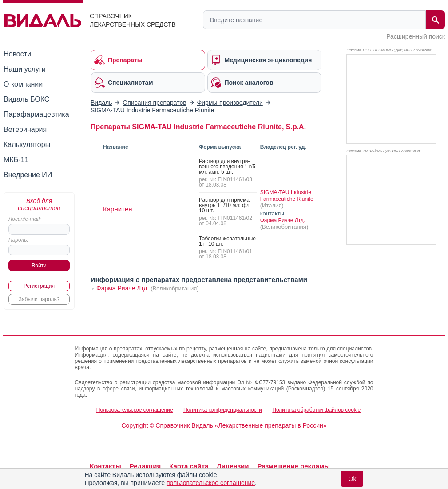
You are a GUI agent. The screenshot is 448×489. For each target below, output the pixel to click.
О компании (23, 84)
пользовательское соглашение (211, 483)
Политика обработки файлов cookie (316, 410)
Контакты (105, 466)
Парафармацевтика (36, 114)
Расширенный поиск (416, 36)
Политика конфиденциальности (223, 410)
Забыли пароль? (39, 299)
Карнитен (117, 209)
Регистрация (39, 286)
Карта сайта (189, 466)
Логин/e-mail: (25, 219)
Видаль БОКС (26, 99)
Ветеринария (25, 129)
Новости (17, 54)
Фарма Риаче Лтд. (283, 220)
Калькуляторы (27, 145)
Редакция (145, 466)
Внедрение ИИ (28, 175)
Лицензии (233, 466)
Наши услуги (25, 69)
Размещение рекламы (293, 466)
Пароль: (18, 240)
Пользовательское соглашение (135, 410)
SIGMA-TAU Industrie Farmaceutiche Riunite (287, 196)
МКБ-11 (16, 160)
